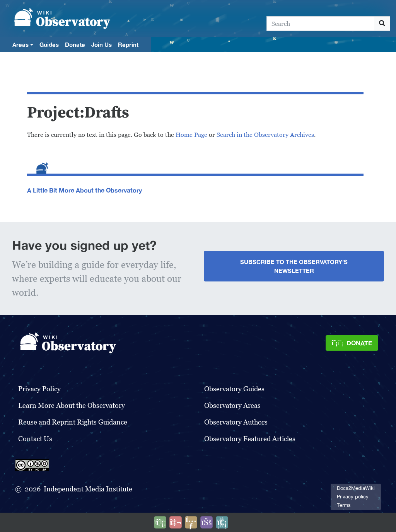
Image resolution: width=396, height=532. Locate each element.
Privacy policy (353, 497)
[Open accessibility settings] (207, 522)
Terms (344, 505)
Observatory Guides (234, 389)
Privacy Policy (39, 389)
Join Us (102, 44)
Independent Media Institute (88, 489)
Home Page (191, 135)
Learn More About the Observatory (72, 405)
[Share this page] (191, 522)
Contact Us (35, 439)
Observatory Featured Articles (250, 439)
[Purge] (222, 522)
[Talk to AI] (176, 522)
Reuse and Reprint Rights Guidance (73, 422)
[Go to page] (382, 24)
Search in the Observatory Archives (265, 135)
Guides (49, 44)
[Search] (321, 24)
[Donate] (352, 343)
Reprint (128, 44)
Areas (20, 44)
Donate (75, 44)
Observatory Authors (236, 422)
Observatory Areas (232, 405)
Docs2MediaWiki (356, 488)
